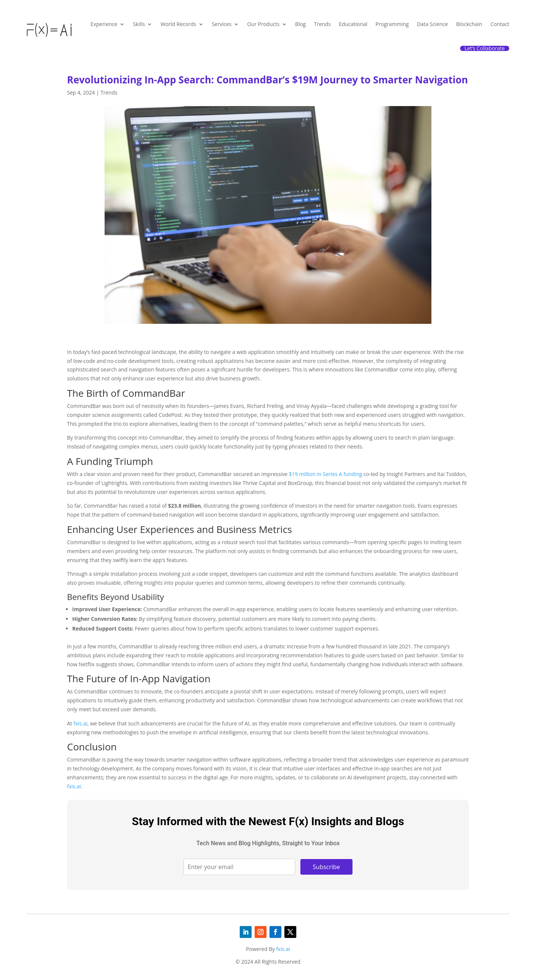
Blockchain (469, 24)
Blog (301, 24)
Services (222, 24)
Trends (322, 24)
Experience (104, 24)
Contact (500, 24)
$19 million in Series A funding (326, 474)
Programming (392, 24)
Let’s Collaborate (485, 48)
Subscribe (326, 867)
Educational (353, 24)
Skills (139, 24)
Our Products (263, 24)
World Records (178, 24)
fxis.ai (80, 723)
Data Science (432, 24)
